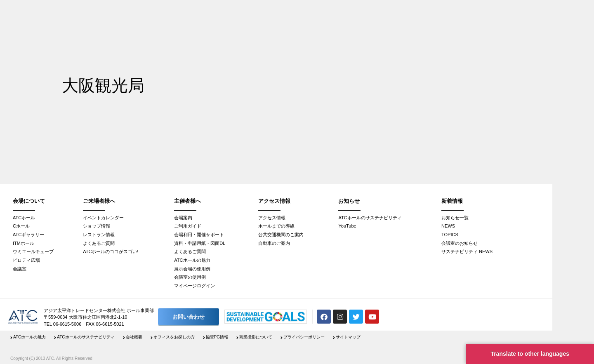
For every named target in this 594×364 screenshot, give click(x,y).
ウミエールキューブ (33, 251)
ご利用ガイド (188, 226)
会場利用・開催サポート (199, 235)
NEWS (448, 226)
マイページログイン (194, 286)
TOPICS (450, 235)
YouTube (347, 226)
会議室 (20, 269)
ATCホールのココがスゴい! (111, 251)
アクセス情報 (272, 218)
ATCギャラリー (28, 235)
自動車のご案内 (274, 243)
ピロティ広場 (26, 260)
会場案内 (183, 218)
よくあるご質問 (99, 243)
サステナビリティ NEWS (467, 251)
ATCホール (24, 218)
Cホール (21, 226)
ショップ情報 (97, 226)
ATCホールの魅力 (192, 260)
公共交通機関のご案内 (281, 235)
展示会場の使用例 (192, 269)
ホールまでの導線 (276, 226)
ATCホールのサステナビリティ (370, 218)
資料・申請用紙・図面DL (200, 243)
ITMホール (24, 243)
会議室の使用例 (190, 277)
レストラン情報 (99, 235)
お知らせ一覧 (455, 218)
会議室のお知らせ (460, 243)
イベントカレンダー (103, 218)
